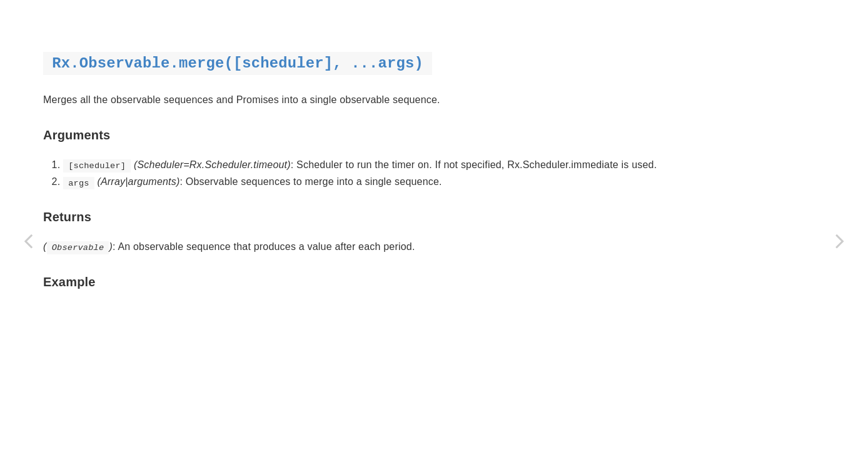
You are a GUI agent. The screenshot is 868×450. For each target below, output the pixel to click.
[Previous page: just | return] (28, 241)
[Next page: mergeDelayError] (840, 241)
